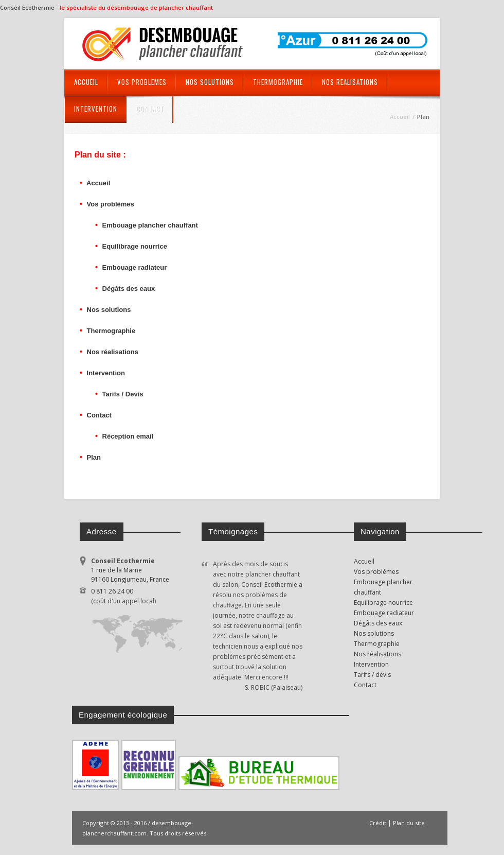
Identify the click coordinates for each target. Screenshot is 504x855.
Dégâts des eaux (128, 289)
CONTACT (150, 109)
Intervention (106, 373)
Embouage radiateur (133, 267)
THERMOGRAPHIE (278, 82)
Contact (99, 415)
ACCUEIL (86, 82)
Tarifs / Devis (122, 394)
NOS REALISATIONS (350, 82)
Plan (94, 457)
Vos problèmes (111, 204)
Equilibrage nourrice (134, 246)
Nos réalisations (112, 352)
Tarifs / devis (372, 675)
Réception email (127, 436)
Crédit (378, 823)
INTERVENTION (96, 109)
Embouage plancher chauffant (149, 225)
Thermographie (110, 331)
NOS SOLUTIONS (210, 82)
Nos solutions (108, 310)
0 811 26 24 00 (143, 597)
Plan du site (409, 823)
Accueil (97, 183)
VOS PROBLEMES (142, 82)
